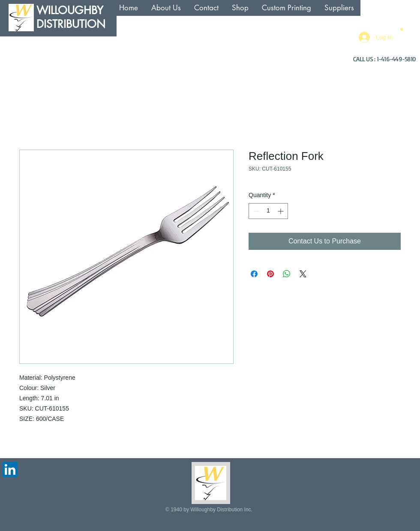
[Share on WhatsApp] (287, 274)
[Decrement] (255, 211)
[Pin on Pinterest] (270, 274)
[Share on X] (303, 274)
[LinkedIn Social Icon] (10, 469)
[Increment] (281, 211)
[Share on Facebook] (254, 274)
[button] (402, 29)
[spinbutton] (268, 211)
